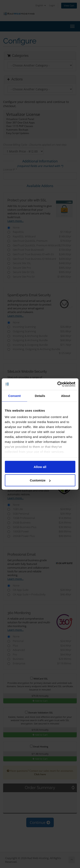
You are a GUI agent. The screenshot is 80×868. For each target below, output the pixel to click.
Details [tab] (40, 396)
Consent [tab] (14, 396)
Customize (40, 480)
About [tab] (66, 396)
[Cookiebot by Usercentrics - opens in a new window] (57, 384)
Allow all (40, 467)
